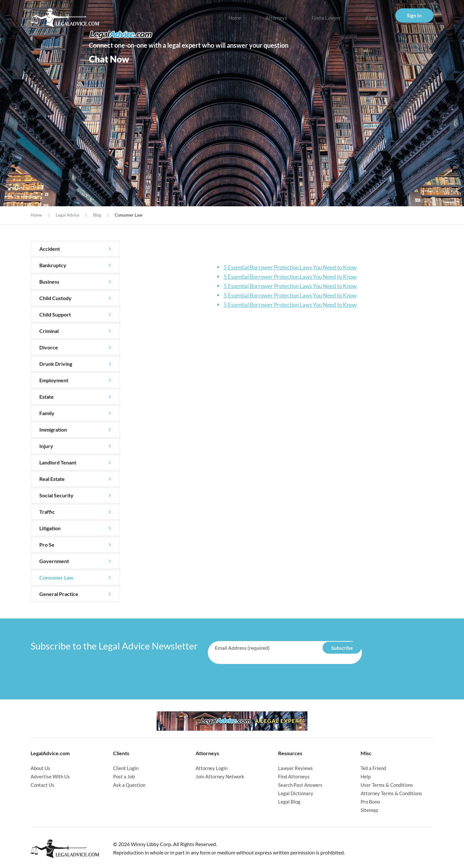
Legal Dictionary (296, 792)
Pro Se (47, 545)
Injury (46, 446)
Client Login (126, 768)
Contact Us (43, 784)
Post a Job (124, 776)
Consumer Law (56, 577)
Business (49, 282)
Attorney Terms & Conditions (391, 792)
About (372, 18)
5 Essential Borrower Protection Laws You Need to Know (290, 267)
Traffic (47, 512)
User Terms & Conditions (387, 784)
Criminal (49, 331)
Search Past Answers (300, 784)
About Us (40, 768)
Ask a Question (129, 784)
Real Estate (52, 479)
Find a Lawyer (326, 18)
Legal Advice (68, 215)
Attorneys (276, 18)
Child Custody (55, 298)
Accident (50, 249)
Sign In (414, 15)
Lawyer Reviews (295, 768)
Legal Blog (289, 800)
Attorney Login (212, 768)
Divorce (49, 347)
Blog (97, 215)
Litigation (50, 528)
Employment (54, 380)
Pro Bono (370, 800)
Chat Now (109, 59)
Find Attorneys (294, 776)
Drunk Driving (56, 364)
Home (235, 18)
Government (54, 561)
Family (47, 413)
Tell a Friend (373, 768)
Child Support (55, 314)
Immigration (53, 429)
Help (366, 776)
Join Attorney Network (220, 776)
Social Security (56, 495)
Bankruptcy (53, 265)
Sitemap (369, 808)
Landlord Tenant (58, 462)
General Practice (59, 594)
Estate (47, 397)
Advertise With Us (50, 776)
